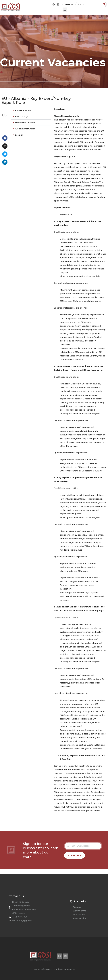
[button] (65, 10)
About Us (77, 907)
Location (19, 135)
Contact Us (68, 4)
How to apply (21, 116)
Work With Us (79, 911)
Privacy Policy (79, 918)
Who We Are (79, 914)
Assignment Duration (25, 129)
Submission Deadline (25, 123)
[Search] (104, 4)
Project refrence (23, 110)
